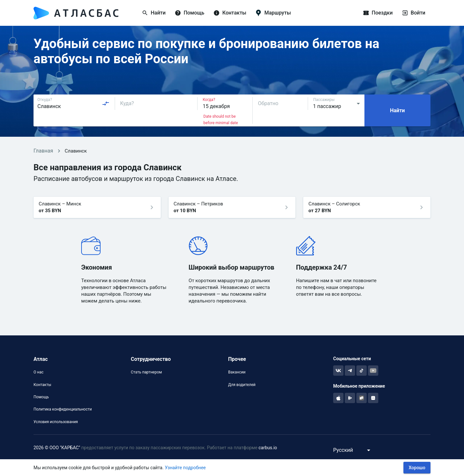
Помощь (41, 397)
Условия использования (56, 422)
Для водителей (242, 385)
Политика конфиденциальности (63, 409)
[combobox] (73, 104)
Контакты (42, 385)
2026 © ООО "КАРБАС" (57, 448)
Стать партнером (146, 372)
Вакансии (237, 372)
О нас (39, 372)
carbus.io (268, 448)
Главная (43, 151)
